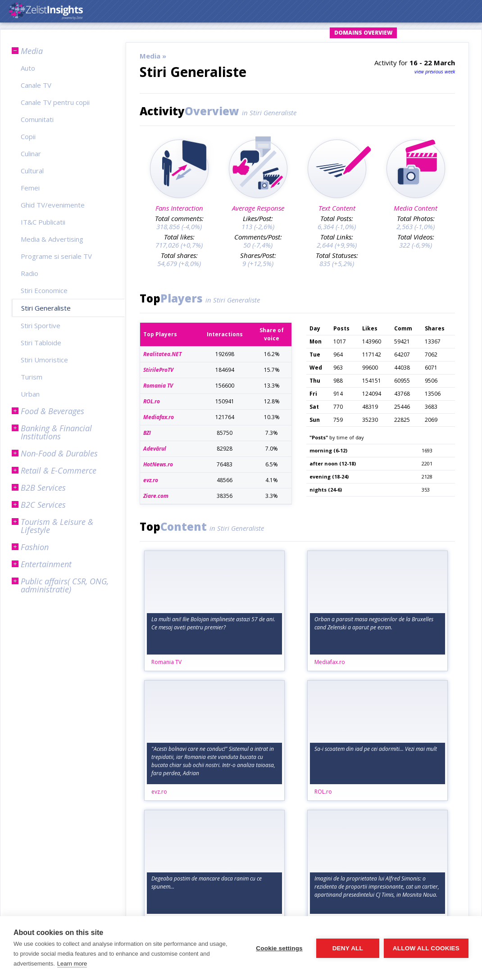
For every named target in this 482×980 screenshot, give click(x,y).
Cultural (32, 171)
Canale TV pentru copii (55, 102)
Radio (30, 273)
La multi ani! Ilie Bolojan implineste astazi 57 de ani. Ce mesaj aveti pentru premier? (213, 623)
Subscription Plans (437, 33)
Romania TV (166, 662)
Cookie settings (279, 948)
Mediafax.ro (330, 662)
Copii (28, 136)
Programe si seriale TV (56, 256)
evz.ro (159, 792)
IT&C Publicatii (43, 222)
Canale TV (36, 85)
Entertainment (46, 564)
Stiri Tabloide (41, 343)
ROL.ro (323, 792)
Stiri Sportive (41, 325)
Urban (30, 394)
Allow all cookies (426, 948)
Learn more (72, 964)
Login (242, 33)
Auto (28, 68)
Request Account (293, 33)
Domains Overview (363, 33)
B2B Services (43, 488)
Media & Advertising (52, 239)
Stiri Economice (44, 290)
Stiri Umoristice (44, 360)
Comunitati (37, 119)
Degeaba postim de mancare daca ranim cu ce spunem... (207, 883)
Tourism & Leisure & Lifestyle (57, 526)
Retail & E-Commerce (59, 470)
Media (32, 51)
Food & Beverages (52, 411)
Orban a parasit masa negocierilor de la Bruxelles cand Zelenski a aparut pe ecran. (374, 623)
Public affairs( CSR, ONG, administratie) (65, 585)
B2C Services (43, 505)
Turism (32, 377)
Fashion (35, 547)
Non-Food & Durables (59, 453)
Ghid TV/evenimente (53, 205)
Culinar (31, 154)
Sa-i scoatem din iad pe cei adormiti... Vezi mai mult (376, 749)
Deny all (348, 948)
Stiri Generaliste (46, 308)
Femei (30, 188)
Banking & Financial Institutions (56, 432)
